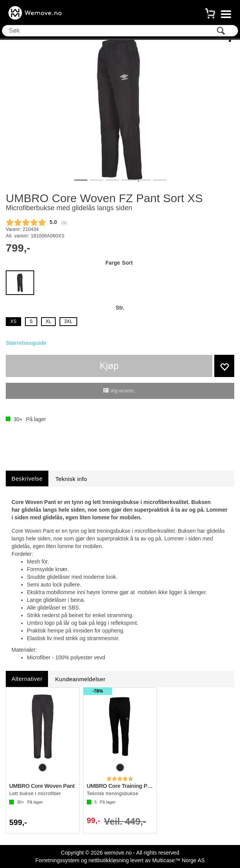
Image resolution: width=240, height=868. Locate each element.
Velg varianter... (124, 391)
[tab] (27, 478)
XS (13, 321)
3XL (68, 321)
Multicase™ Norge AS (178, 860)
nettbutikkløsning (108, 860)
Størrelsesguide (26, 343)
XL (49, 321)
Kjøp (109, 366)
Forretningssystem (57, 860)
